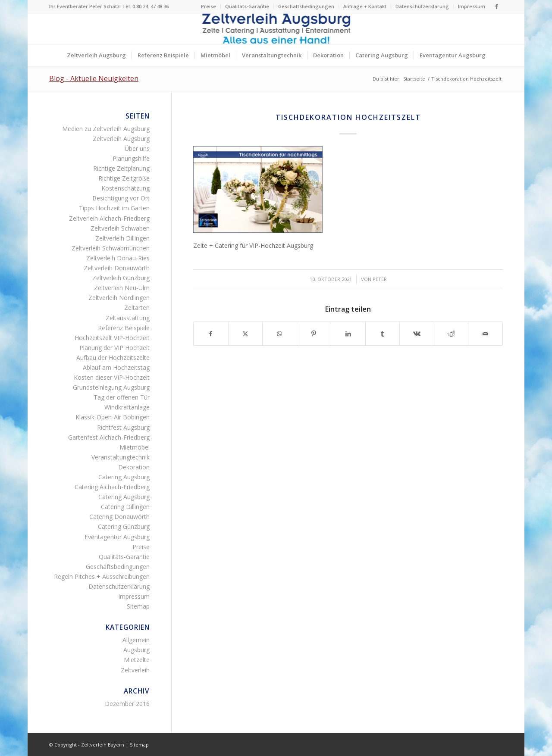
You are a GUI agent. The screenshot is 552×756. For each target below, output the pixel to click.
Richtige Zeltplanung (121, 168)
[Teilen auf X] (246, 334)
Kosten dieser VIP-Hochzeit (112, 377)
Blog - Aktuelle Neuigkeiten (94, 78)
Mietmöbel (135, 447)
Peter (380, 279)
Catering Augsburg (124, 477)
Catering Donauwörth (119, 517)
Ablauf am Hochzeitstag (116, 367)
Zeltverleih (135, 670)
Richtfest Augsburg (123, 427)
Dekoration (134, 467)
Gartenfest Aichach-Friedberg (109, 437)
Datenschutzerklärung (422, 6)
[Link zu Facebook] (496, 6)
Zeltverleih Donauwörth (117, 268)
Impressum (472, 6)
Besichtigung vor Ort (121, 198)
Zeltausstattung (128, 318)
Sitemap (138, 606)
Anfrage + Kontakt (365, 6)
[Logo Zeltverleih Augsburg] (276, 29)
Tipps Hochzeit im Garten (114, 208)
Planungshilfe (131, 158)
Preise (209, 6)
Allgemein (136, 640)
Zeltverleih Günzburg (121, 278)
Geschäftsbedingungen (306, 6)
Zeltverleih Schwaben (120, 228)
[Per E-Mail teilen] (485, 334)
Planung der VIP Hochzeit (114, 348)
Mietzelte (137, 660)
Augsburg (136, 650)
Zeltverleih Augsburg (121, 139)
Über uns (137, 148)
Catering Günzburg (124, 526)
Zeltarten (137, 308)
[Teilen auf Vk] (417, 334)
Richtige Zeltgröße (124, 178)
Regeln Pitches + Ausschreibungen (102, 576)
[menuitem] (209, 6)
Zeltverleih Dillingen (122, 238)
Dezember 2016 (127, 704)
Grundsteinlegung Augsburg (111, 387)
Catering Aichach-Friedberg (112, 487)
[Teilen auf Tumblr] (383, 334)
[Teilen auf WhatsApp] (280, 334)
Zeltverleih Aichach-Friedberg (109, 218)
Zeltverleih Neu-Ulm (122, 288)
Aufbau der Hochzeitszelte (113, 358)
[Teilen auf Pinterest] (314, 334)
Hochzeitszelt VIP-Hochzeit (112, 338)
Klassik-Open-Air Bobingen (113, 417)
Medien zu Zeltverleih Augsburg (106, 129)
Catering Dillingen (125, 507)
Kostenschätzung (125, 188)
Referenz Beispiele (124, 328)
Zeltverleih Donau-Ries (118, 258)
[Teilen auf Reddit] (451, 334)
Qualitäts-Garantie (247, 6)
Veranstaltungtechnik (121, 457)
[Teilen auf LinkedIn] (348, 334)
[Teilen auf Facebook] (211, 334)
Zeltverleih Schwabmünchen (111, 248)
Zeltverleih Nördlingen (119, 298)
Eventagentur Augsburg (117, 537)
